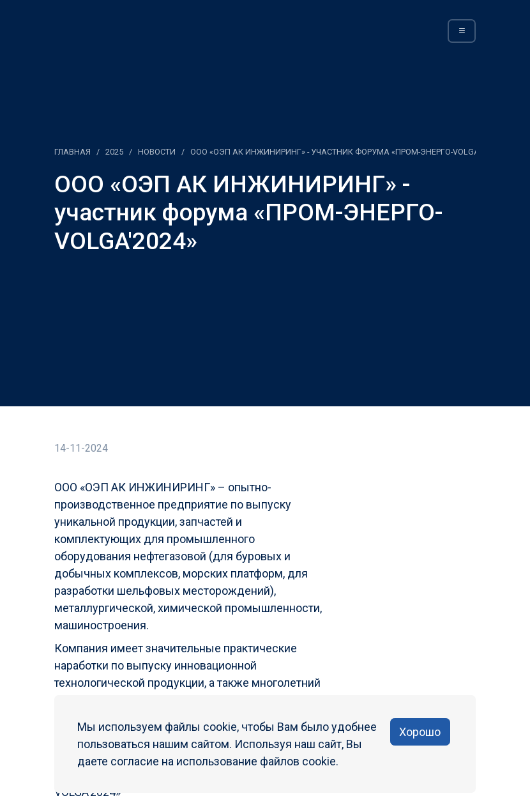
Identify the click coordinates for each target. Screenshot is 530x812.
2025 (114, 152)
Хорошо (420, 732)
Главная (72, 152)
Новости (157, 152)
